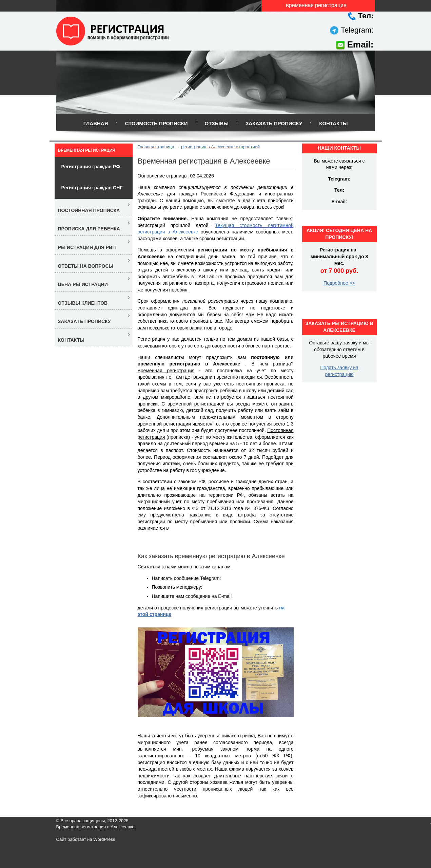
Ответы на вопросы (86, 266)
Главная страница (156, 147)
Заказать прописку (274, 123)
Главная (96, 123)
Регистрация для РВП (87, 247)
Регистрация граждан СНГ (92, 188)
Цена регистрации (83, 284)
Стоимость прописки (156, 123)
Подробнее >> (339, 283)
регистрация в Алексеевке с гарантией (220, 147)
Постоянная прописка (89, 210)
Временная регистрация (87, 150)
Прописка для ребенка (89, 229)
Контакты (333, 123)
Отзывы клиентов (83, 303)
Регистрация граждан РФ (91, 167)
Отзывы (216, 123)
